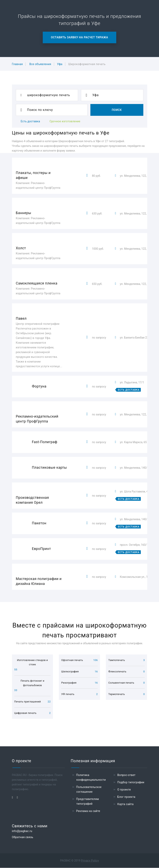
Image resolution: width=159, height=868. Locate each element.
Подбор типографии (131, 782)
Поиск (117, 110)
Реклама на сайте (88, 811)
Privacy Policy (90, 861)
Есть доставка (30, 121)
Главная (17, 64)
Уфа (60, 64)
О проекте (124, 790)
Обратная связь (23, 837)
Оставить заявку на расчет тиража (79, 37)
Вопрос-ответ (127, 775)
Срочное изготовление (65, 121)
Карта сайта (126, 804)
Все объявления (40, 64)
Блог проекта (126, 797)
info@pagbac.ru (22, 831)
